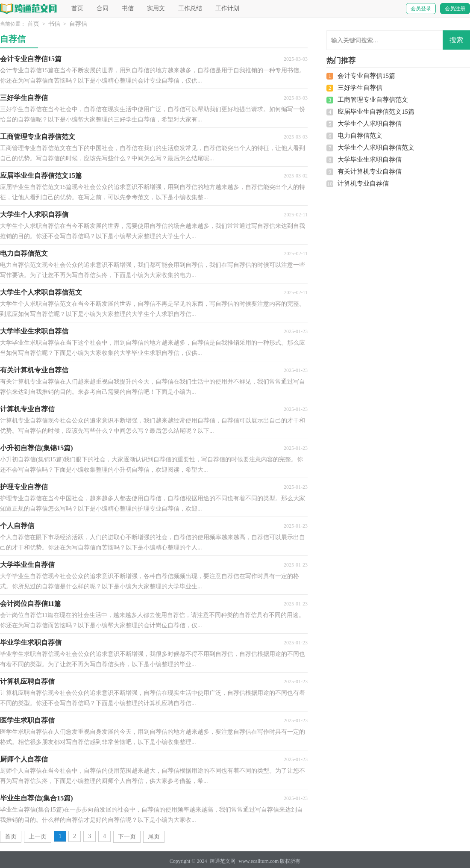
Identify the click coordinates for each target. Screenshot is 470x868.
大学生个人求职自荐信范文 (376, 148)
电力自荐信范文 (360, 136)
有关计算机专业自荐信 (370, 171)
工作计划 (227, 8)
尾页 (154, 837)
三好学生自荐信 (360, 88)
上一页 (38, 837)
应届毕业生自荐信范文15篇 (376, 112)
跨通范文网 (223, 861)
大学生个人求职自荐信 (370, 124)
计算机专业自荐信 (363, 183)
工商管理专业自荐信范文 (373, 100)
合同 (103, 8)
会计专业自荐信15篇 (366, 76)
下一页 (127, 837)
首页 (77, 8)
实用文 (156, 8)
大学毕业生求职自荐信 (370, 159)
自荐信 (78, 24)
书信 (128, 8)
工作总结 (190, 8)
